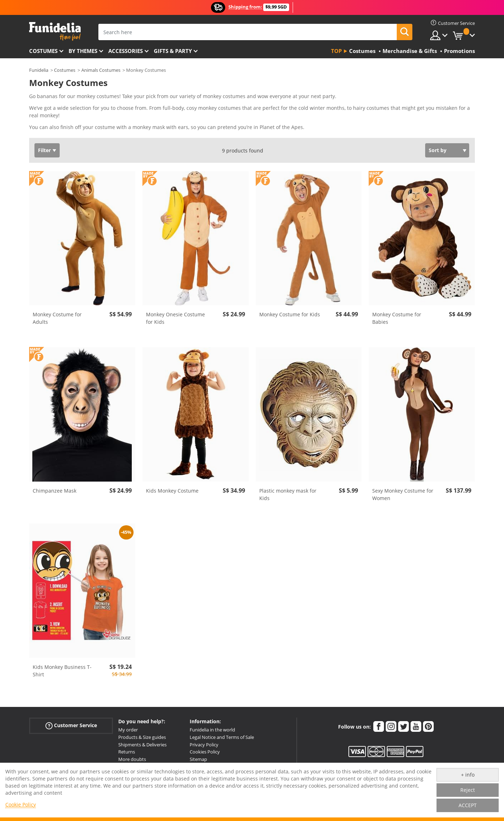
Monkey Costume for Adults (57, 318)
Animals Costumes (101, 70)
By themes (83, 51)
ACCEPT (468, 805)
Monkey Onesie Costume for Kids (175, 318)
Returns (127, 752)
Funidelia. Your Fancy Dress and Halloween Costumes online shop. (55, 31)
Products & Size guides (142, 737)
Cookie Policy (21, 804)
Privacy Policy (204, 745)
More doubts (132, 759)
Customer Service (71, 726)
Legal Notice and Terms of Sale (222, 737)
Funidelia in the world (212, 730)
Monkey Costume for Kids (290, 314)
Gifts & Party (173, 51)
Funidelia (39, 70)
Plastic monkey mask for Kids (288, 494)
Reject (468, 790)
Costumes (43, 51)
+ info (468, 775)
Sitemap (198, 759)
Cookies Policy (205, 752)
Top (336, 51)
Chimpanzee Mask (55, 491)
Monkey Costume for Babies (397, 318)
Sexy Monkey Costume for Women (403, 494)
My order (128, 730)
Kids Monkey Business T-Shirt (62, 671)
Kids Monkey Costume (172, 491)
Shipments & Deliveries (142, 745)
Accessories (126, 51)
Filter (44, 150)
